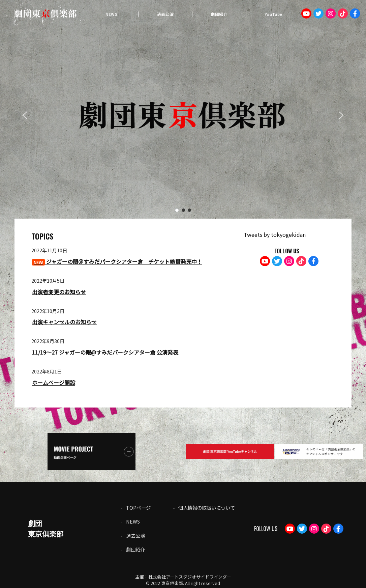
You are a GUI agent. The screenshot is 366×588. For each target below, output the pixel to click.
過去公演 (165, 14)
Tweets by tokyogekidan (275, 234)
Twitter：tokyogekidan (318, 13)
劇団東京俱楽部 (46, 528)
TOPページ (138, 508)
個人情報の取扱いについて (207, 508)
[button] (25, 115)
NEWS (111, 14)
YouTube (273, 14)
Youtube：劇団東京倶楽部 (306, 13)
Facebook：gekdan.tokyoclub (355, 13)
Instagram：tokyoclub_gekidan (331, 13)
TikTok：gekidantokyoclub (343, 13)
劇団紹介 (219, 14)
